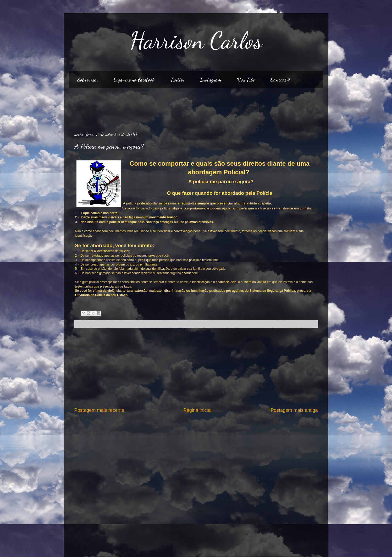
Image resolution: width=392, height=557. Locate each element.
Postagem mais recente (99, 410)
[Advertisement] (196, 108)
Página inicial (197, 410)
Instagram (211, 80)
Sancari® (280, 80)
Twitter (177, 80)
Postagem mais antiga (294, 410)
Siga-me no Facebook (134, 80)
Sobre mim (87, 80)
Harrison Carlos (196, 40)
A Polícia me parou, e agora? (109, 146)
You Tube (246, 80)
